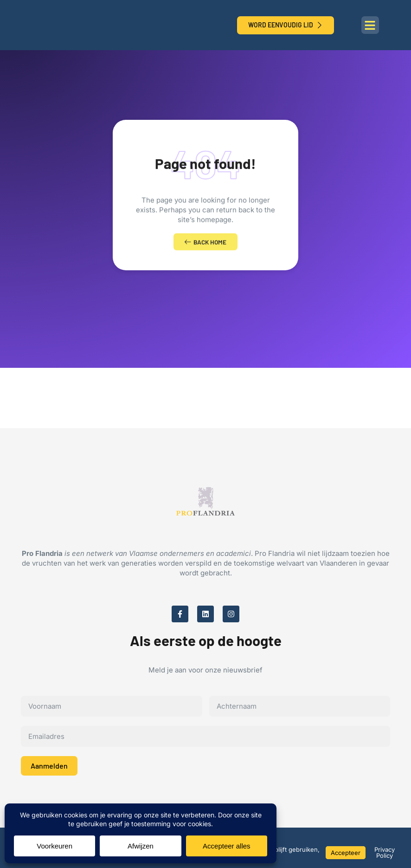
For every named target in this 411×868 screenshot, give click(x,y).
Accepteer (346, 853)
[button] (370, 25)
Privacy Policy (385, 852)
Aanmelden (49, 769)
